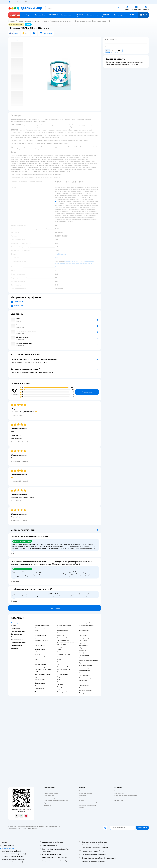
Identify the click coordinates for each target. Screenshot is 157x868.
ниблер (37, 630)
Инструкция (18, 302)
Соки (58, 690)
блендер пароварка (63, 647)
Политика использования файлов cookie (56, 800)
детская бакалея (40, 645)
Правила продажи (49, 796)
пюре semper (83, 635)
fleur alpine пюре (84, 638)
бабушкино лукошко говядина (88, 660)
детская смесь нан (62, 662)
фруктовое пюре (84, 630)
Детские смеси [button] (16, 628)
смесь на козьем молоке (64, 652)
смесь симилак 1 (40, 657)
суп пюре (60, 685)
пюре (81, 658)
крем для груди (39, 638)
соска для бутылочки (41, 633)
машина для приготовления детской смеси (65, 644)
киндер (37, 659)
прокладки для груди (41, 640)
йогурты (59, 677)
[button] (143, 15)
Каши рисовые (39, 689)
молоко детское (62, 657)
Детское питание (41, 21)
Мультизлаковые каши (41, 686)
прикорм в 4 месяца (63, 640)
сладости (82, 688)
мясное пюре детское (86, 668)
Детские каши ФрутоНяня (65, 638)
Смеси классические (82, 21)
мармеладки (83, 680)
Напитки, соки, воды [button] (18, 631)
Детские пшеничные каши (43, 691)
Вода (58, 679)
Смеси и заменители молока (61, 21)
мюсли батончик (84, 683)
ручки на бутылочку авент (43, 674)
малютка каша (61, 633)
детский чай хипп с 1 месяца (43, 669)
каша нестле (61, 635)
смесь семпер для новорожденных (40, 649)
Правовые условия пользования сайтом (48, 826)
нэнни (59, 649)
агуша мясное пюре (85, 663)
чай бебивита (39, 672)
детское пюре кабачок (86, 623)
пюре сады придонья (85, 633)
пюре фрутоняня (84, 653)
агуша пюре (83, 650)
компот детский (62, 692)
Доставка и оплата (49, 791)
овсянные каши (62, 623)
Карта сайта (47, 805)
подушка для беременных (43, 628)
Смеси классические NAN (101, 21)
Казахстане (26, 828)
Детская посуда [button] (16, 634)
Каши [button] (13, 637)
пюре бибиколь (84, 655)
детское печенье (84, 673)
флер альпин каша (62, 630)
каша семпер (61, 628)
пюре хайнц (83, 640)
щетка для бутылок (40, 635)
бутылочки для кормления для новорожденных (44, 683)
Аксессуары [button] (15, 623)
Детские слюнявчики (41, 623)
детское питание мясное (87, 628)
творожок (60, 682)
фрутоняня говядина (85, 665)
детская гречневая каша (64, 625)
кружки (37, 677)
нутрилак (38, 654)
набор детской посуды (42, 625)
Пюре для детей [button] (17, 645)
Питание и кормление (24, 21)
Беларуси (34, 828)
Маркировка (18, 306)
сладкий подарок (84, 675)
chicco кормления (62, 674)
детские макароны (40, 643)
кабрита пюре (83, 645)
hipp (58, 664)
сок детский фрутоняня (42, 667)
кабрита (37, 652)
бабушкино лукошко (85, 648)
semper (59, 659)
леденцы (82, 693)
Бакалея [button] (14, 626)
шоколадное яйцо (85, 670)
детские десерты (84, 686)
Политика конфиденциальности (53, 798)
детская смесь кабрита (64, 667)
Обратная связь (48, 803)
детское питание (62, 672)
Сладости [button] (14, 648)
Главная (11, 21)
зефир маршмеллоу (85, 678)
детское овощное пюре (86, 625)
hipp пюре (82, 643)
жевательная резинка (85, 691)
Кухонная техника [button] (17, 640)
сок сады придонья (40, 664)
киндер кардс (39, 662)
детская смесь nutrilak (64, 669)
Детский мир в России (15, 828)
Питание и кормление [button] (19, 643)
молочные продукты (63, 654)
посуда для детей (40, 679)
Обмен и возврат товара (51, 793)
